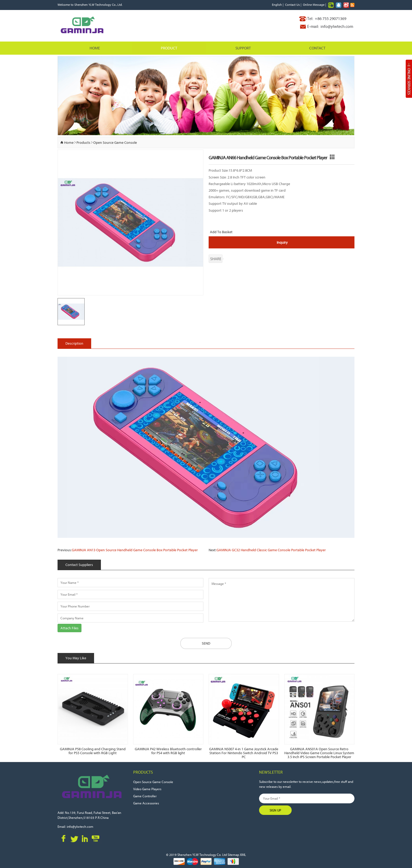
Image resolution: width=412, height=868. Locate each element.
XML (243, 855)
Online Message (314, 5)
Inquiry (282, 242)
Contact (317, 48)
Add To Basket (221, 232)
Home (95, 48)
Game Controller (145, 796)
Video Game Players (147, 789)
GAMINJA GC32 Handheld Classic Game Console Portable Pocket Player (271, 550)
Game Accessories (146, 803)
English (277, 5)
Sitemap (233, 855)
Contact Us (292, 5)
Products (83, 142)
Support (243, 48)
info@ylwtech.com (337, 26)
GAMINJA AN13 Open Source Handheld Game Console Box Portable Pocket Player (135, 550)
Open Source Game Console (115, 142)
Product (169, 48)
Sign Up (275, 810)
